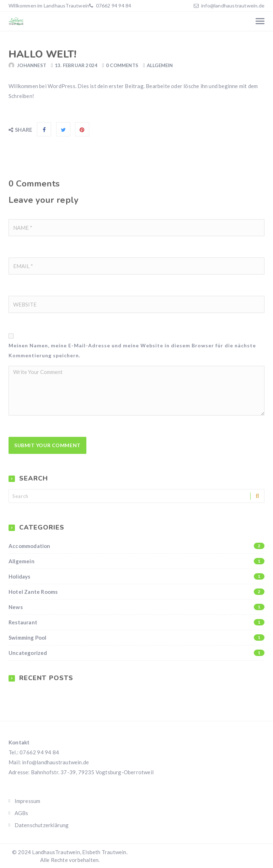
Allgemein (160, 65)
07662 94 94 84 (113, 6)
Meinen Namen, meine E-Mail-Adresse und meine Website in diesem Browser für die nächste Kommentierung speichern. (132, 350)
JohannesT (32, 65)
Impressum (28, 801)
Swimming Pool (136, 638)
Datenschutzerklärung (42, 825)
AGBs (22, 813)
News (136, 607)
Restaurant (136, 622)
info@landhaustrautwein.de (233, 6)
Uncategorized (136, 653)
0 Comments (122, 65)
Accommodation (136, 546)
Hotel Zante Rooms (136, 592)
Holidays (136, 576)
